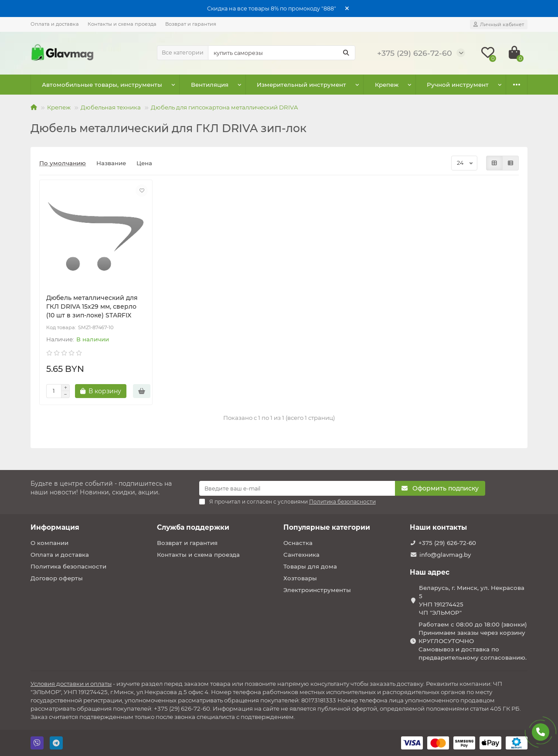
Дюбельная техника (111, 107)
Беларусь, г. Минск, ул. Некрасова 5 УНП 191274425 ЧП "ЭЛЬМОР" (472, 600)
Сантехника (301, 555)
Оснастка (298, 543)
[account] (499, 24)
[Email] (297, 488)
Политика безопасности (68, 566)
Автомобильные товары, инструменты (98, 85)
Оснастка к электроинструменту (442, 85)
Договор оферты (57, 578)
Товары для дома (310, 566)
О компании (49, 543)
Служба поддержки (193, 527)
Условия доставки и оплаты (71, 684)
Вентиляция (198, 85)
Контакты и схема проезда (122, 24)
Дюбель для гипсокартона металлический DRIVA (225, 107)
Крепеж (359, 85)
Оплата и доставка (55, 24)
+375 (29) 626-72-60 (447, 543)
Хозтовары (300, 578)
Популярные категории (327, 527)
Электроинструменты (317, 590)
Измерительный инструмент (281, 85)
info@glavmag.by (445, 555)
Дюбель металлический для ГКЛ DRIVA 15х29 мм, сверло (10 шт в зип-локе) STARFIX (92, 306)
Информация (55, 527)
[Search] (282, 53)
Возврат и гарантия (191, 24)
